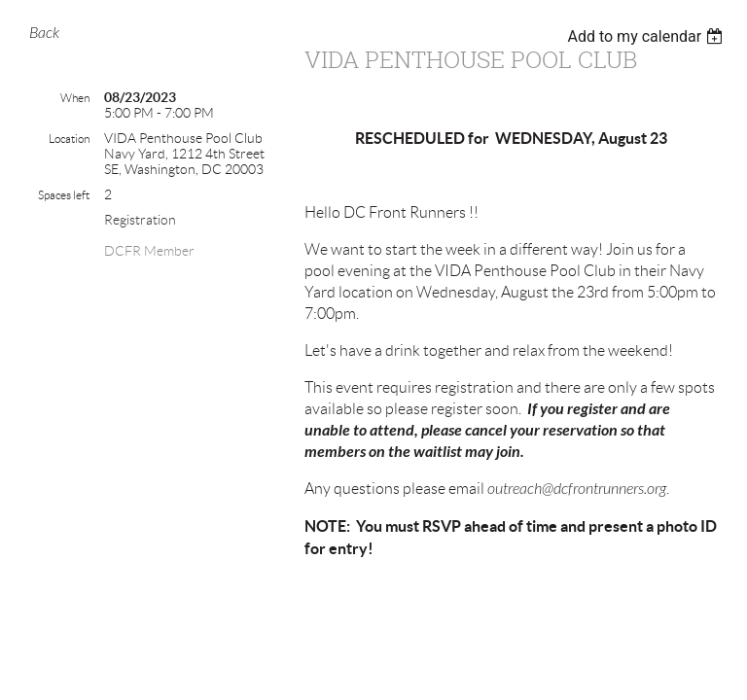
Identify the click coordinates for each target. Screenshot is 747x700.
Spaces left (64, 195)
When (75, 98)
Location (69, 139)
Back (44, 33)
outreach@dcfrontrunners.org (577, 489)
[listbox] (647, 36)
